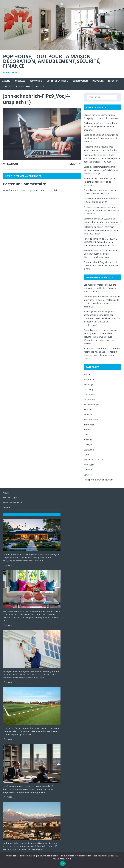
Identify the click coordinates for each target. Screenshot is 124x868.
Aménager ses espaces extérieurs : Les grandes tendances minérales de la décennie (102, 210)
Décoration (36, 81)
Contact (39, 87)
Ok (63, 864)
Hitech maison (23, 87)
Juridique (88, 440)
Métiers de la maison (57, 81)
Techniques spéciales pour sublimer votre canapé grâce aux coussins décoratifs (101, 127)
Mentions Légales (11, 498)
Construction (80, 81)
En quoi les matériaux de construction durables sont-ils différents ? (101, 303)
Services (7, 87)
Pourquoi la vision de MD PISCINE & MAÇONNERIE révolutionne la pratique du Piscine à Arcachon (101, 242)
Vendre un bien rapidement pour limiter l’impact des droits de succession (99, 182)
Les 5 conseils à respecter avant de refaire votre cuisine (100, 355)
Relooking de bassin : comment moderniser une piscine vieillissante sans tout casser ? (101, 230)
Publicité (88, 470)
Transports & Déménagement (98, 480)
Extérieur (113, 81)
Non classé (89, 465)
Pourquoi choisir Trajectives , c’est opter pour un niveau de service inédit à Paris (102, 265)
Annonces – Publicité (12, 502)
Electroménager (91, 405)
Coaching (88, 390)
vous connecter (22, 190)
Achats (87, 375)
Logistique (89, 450)
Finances (88, 415)
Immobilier (98, 81)
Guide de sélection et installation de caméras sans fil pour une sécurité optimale (101, 138)
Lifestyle (88, 445)
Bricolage (20, 81)
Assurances (89, 380)
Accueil (6, 81)
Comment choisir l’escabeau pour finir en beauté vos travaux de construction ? (102, 322)
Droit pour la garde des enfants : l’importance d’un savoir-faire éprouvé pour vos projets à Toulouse (102, 158)
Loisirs (87, 455)
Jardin (86, 435)
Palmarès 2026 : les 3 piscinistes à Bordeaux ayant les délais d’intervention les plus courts (100, 254)
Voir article (9, 565)
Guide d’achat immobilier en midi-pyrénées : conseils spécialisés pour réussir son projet (101, 170)
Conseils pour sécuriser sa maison (100, 330)
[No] (120, 860)
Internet (88, 430)
